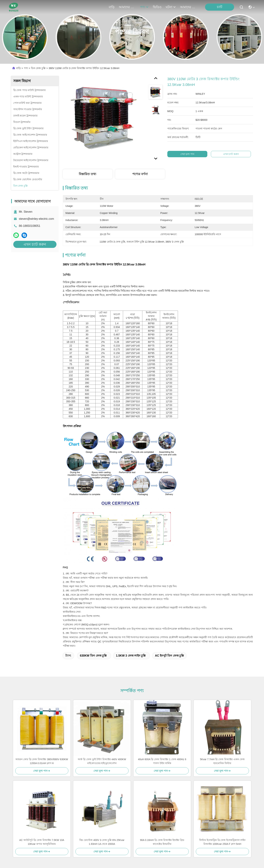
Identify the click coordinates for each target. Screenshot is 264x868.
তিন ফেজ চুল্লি (38, 68)
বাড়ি (112, 7)
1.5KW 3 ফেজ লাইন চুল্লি (131, 656)
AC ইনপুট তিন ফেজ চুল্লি (169, 656)
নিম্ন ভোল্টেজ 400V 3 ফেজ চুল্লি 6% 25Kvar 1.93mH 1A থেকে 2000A (102, 842)
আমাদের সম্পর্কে (127, 7)
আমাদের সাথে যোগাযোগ (189, 7)
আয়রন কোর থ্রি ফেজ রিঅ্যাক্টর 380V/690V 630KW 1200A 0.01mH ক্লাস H (42, 761)
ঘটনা (171, 7)
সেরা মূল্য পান (187, 154)
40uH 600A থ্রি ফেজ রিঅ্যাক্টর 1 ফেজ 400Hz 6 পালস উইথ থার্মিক (162, 761)
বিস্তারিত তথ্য (87, 174)
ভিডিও (157, 7)
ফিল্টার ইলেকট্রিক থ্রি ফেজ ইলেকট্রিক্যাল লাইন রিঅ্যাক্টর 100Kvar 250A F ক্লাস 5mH (222, 842)
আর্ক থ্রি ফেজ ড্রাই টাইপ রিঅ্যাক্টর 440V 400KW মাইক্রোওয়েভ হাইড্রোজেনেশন (102, 761)
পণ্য (144, 7)
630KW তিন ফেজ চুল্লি (93, 656)
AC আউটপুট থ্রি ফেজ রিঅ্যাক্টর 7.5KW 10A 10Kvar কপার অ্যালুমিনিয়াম (42, 842)
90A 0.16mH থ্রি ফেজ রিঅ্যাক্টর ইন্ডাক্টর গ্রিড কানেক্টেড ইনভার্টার (162, 842)
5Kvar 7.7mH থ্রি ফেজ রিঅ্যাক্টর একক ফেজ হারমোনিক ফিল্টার (222, 761)
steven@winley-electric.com (37, 219)
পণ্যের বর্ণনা (140, 174)
